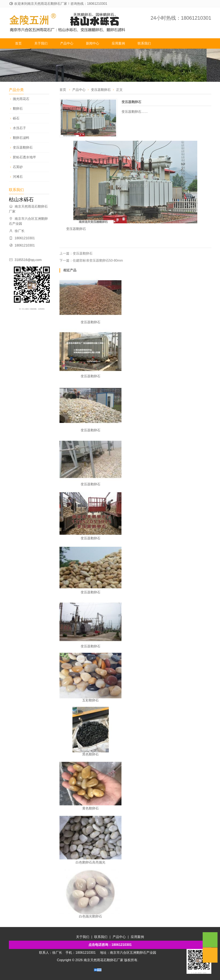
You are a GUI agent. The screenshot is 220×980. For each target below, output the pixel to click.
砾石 (16, 118)
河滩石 (18, 177)
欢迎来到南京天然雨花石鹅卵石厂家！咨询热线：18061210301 (61, 4)
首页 (18, 43)
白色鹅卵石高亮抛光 (90, 862)
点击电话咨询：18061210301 (110, 945)
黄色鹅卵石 (90, 808)
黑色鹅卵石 (90, 754)
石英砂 (18, 167)
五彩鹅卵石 (90, 700)
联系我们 (144, 43)
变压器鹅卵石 (23, 147)
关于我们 (41, 43)
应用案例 (118, 43)
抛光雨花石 (21, 99)
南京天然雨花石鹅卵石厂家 (103, 960)
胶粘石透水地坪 (24, 157)
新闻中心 (93, 43)
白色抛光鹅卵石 (90, 916)
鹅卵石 (18, 109)
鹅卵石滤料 (21, 138)
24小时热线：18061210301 (181, 18)
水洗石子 (19, 128)
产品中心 (67, 43)
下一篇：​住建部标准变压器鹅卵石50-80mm (91, 260)
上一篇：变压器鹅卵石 (76, 253)
